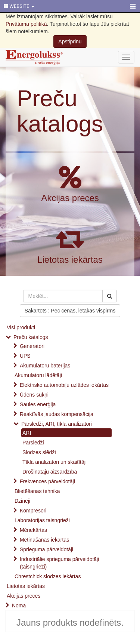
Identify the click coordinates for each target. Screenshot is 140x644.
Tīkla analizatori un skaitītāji (55, 462)
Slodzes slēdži (39, 452)
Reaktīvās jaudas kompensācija (57, 414)
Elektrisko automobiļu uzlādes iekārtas (64, 385)
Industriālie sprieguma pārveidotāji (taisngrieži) (59, 563)
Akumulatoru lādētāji (38, 375)
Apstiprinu (70, 41)
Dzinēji (22, 501)
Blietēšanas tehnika (37, 491)
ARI (27, 433)
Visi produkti (21, 327)
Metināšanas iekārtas (44, 540)
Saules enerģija (38, 404)
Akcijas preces (70, 198)
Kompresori (33, 511)
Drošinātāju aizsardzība (50, 472)
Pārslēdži (33, 443)
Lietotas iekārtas (70, 260)
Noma (19, 606)
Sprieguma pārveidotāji (46, 549)
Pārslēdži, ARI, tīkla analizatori (57, 424)
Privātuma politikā (26, 24)
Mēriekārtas (33, 530)
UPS (25, 356)
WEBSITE (19, 6)
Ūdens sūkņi (34, 395)
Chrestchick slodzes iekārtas (48, 576)
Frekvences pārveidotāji (47, 481)
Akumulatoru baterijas (45, 366)
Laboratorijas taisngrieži (42, 520)
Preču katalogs (60, 111)
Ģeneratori (32, 346)
